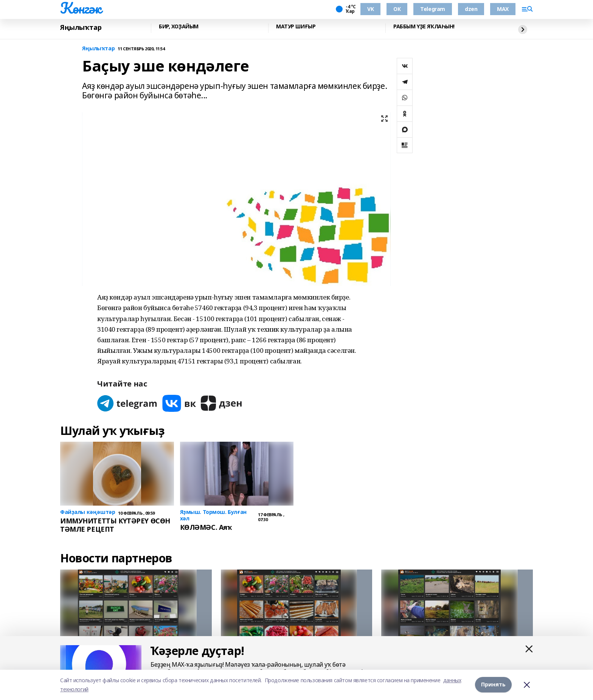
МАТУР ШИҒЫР (296, 27)
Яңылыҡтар (81, 27)
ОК (397, 9)
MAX (503, 9)
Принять (493, 685)
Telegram (433, 9)
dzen (471, 9)
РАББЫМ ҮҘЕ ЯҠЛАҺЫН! (424, 27)
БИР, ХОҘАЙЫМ (179, 27)
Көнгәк (81, 8)
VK (370, 9)
